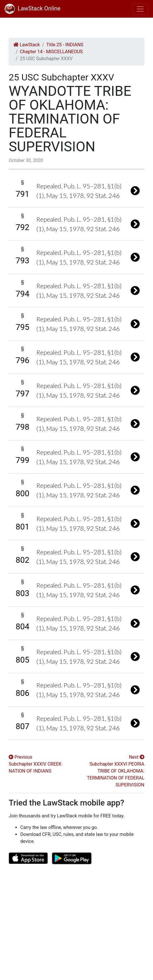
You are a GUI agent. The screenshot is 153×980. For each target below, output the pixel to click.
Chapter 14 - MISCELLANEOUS (51, 52)
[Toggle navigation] (140, 9)
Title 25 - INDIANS (65, 45)
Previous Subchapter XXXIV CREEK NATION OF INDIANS (35, 764)
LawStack (27, 45)
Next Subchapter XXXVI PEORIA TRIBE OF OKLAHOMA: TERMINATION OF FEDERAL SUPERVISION (116, 771)
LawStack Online (33, 8)
